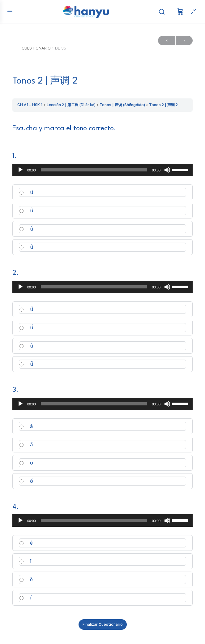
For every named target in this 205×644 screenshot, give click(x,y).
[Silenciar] (167, 170)
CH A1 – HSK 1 (30, 105)
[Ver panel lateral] (192, 12)
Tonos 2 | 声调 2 (163, 105)
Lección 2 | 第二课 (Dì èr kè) (71, 105)
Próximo (184, 41)
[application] (102, 170)
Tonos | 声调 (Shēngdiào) (122, 105)
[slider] (94, 170)
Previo (167, 41)
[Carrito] (180, 12)
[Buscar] (163, 12)
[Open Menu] (10, 11)
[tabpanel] (102, 129)
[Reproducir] (20, 170)
